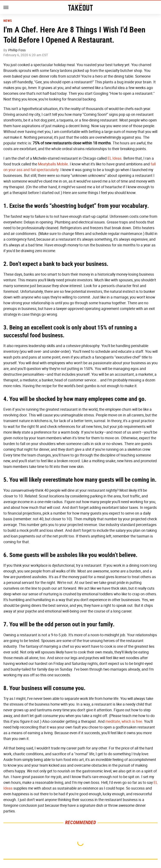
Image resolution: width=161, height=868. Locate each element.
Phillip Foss (17, 50)
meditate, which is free (124, 721)
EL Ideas (115, 158)
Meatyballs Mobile (53, 164)
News (8, 21)
